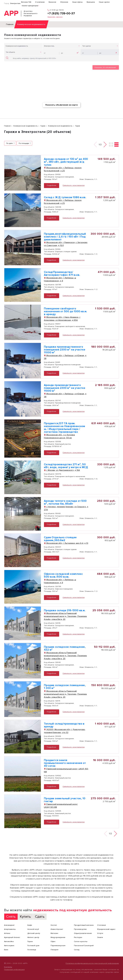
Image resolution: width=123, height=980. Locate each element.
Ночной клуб (33, 929)
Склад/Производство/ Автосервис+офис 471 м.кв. (62, 274)
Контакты (8, 967)
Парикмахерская (58, 946)
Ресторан (78, 937)
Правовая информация (14, 970)
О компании (40, 2)
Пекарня (54, 950)
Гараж (30, 941)
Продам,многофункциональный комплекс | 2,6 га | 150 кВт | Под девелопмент (65, 237)
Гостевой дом (33, 946)
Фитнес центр (33, 937)
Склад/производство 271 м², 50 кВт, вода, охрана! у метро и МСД (66, 466)
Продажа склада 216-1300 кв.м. (65, 610)
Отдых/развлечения (83, 933)
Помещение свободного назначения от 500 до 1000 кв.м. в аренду (66, 311)
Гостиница (32, 950)
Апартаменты (10, 929)
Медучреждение (58, 937)
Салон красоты (81, 941)
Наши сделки (104, 2)
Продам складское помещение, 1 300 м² (65, 687)
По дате (9, 143)
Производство (80, 929)
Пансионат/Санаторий (84, 946)
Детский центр (34, 933)
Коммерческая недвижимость (17, 46)
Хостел (54, 925)
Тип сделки (87, 46)
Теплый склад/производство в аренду (64, 725)
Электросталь (15, 3)
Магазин (54, 933)
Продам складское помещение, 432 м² (65, 648)
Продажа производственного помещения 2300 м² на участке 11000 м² (65, 350)
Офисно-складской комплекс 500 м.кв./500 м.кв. (63, 575)
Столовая (102, 925)
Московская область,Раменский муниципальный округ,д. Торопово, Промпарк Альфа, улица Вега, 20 (65, 616)
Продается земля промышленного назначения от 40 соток (65, 763)
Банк (6, 950)
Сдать (40, 917)
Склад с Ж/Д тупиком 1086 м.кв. (65, 197)
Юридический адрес (106, 929)
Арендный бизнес (12, 937)
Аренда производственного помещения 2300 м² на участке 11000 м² (65, 388)
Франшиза (91, 2)
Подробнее (51, 185)
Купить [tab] (25, 917)
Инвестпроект (57, 929)
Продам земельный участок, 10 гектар (65, 800)
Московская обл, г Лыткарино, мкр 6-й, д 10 (66, 543)
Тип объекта (10, 52)
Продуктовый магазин (84, 925)
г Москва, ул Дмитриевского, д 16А (62, 470)
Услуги (100, 933)
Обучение (64, 2)
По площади (24, 143)
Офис (53, 941)
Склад (77, 950)
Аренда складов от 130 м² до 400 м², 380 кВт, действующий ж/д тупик (66, 162)
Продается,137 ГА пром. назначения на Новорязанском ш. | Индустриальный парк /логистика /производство (65, 428)
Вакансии (52, 2)
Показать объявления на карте (62, 105)
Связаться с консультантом (74, 185)
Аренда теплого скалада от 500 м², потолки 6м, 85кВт (65, 502)
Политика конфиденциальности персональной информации (92, 963)
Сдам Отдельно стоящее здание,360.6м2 (60, 539)
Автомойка (9, 941)
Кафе (30, 925)
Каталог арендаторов (30, 6)
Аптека (7, 933)
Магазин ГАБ (26, 2)
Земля (100, 937)
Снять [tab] (11, 917)
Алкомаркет (9, 925)
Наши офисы (77, 2)
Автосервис (9, 946)
